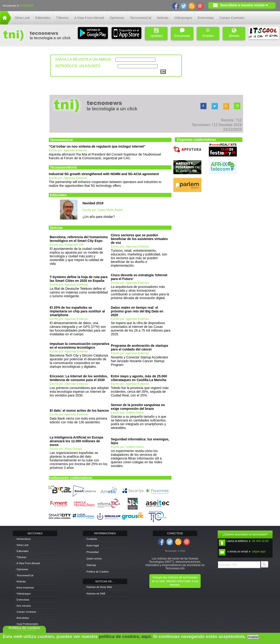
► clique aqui (257, 552)
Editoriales (43, 18)
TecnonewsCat (141, 18)
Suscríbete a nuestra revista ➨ (244, 5)
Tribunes (62, 18)
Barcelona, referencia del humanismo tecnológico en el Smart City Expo (79, 239)
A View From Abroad (89, 18)
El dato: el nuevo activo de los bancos (79, 410)
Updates (156, 33)
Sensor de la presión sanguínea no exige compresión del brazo (138, 407)
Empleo (208, 33)
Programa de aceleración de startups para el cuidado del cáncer (140, 347)
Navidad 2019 (93, 203)
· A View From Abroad (28, 563)
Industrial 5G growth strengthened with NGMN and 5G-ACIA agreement (104, 174)
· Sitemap (91, 565)
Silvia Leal (22, 18)
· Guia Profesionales (27, 624)
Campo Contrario (232, 18)
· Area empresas (24, 587)
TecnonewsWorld (63, 167)
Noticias (163, 18)
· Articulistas (22, 618)
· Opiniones (22, 569)
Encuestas (182, 33)
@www (234, 33)
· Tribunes (21, 557)
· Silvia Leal (22, 545)
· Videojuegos (23, 594)
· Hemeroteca (23, 539)
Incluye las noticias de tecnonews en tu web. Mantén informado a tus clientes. (175, 581)
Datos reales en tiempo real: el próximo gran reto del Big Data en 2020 (137, 311)
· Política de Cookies (97, 572)
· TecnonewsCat (24, 575)
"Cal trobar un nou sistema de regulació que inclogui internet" (97, 146)
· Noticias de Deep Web (99, 587)
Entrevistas (206, 18)
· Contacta (91, 539)
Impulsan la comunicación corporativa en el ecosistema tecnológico (79, 346)
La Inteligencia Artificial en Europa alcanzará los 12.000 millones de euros (76, 441)
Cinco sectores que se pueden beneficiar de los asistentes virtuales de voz (139, 239)
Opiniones (117, 18)
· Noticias (20, 581)
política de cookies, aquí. (125, 636)
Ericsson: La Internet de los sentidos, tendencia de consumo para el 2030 (79, 378)
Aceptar (253, 637)
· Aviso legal (92, 545)
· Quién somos (93, 559)
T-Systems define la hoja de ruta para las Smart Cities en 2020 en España (79, 279)
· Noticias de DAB (95, 594)
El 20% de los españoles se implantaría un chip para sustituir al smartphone (77, 311)
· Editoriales (22, 551)
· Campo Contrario (26, 612)
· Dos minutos (23, 606)
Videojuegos (183, 18)
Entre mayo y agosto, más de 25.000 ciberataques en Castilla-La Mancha (139, 378)
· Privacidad (92, 552)
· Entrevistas (22, 600)
